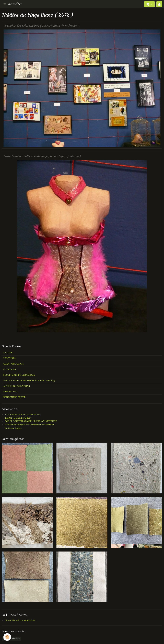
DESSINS (8, 353)
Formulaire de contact (11, 639)
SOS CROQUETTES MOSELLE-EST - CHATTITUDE (31, 421)
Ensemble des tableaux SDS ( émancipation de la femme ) (42, 26)
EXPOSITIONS (11, 392)
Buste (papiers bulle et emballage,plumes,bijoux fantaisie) (42, 156)
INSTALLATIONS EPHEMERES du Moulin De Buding (29, 381)
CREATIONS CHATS (14, 364)
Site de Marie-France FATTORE (20, 620)
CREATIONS (10, 369)
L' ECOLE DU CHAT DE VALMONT (23, 415)
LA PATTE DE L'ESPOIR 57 (18, 418)
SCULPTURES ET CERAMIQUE (19, 375)
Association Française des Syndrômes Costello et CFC (30, 425)
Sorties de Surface (13, 428)
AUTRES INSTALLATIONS (17, 386)
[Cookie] (7, 637)
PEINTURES (9, 358)
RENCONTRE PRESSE (14, 397)
